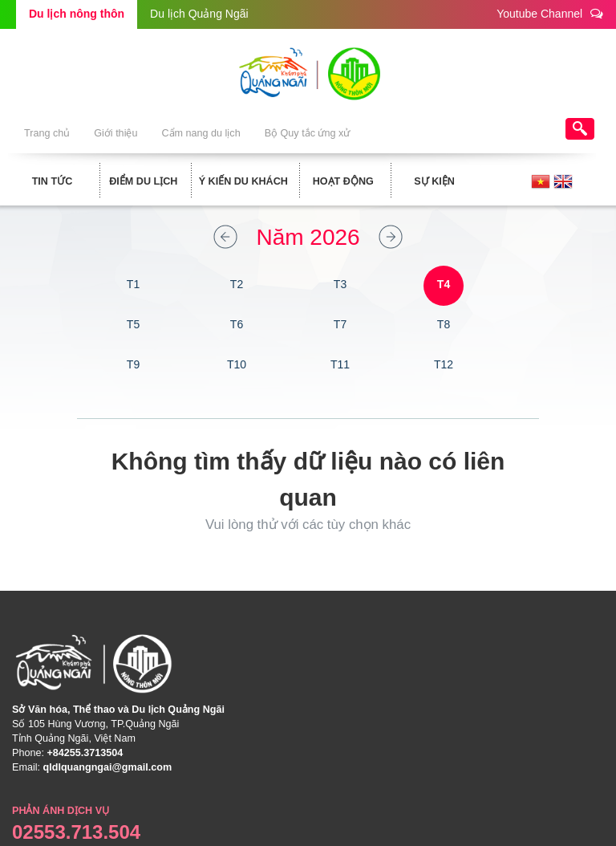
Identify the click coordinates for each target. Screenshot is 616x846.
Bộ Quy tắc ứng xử (308, 133)
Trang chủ (47, 133)
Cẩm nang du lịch (201, 133)
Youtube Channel (550, 13)
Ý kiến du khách (243, 181)
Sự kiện (434, 181)
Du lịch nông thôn (77, 14)
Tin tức (53, 181)
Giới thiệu (115, 133)
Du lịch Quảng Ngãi (199, 14)
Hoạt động (343, 181)
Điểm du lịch (143, 181)
